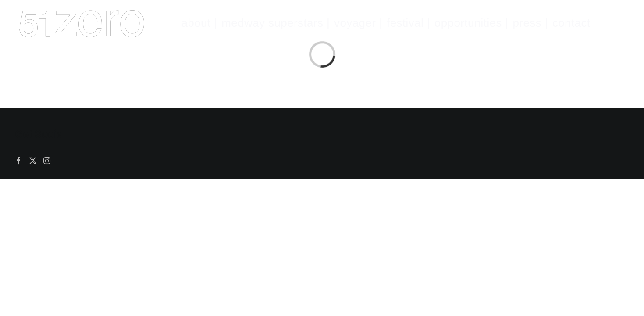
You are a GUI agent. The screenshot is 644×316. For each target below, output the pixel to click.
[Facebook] (18, 161)
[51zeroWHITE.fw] (82, 11)
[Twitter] (33, 161)
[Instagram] (47, 161)
